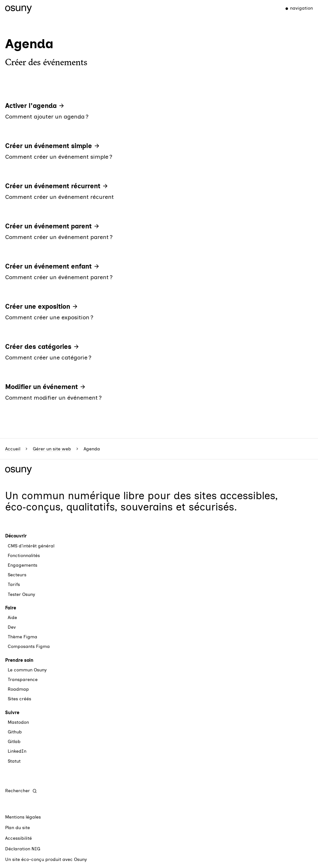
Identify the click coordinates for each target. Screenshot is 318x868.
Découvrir (16, 536)
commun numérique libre (83, 496)
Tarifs (14, 585)
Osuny (80, 859)
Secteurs (17, 575)
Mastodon (18, 722)
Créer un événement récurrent (53, 186)
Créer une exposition (38, 306)
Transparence (23, 680)
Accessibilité (18, 838)
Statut (14, 761)
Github (15, 732)
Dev (12, 627)
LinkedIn (17, 751)
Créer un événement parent (48, 226)
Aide (12, 618)
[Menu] (296, 8)
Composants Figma (29, 647)
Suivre (12, 713)
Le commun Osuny (27, 670)
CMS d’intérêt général (31, 546)
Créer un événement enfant (48, 266)
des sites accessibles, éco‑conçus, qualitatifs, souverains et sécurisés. (141, 501)
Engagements (23, 565)
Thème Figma (23, 637)
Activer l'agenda (31, 106)
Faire (11, 608)
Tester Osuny (21, 594)
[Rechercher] (21, 791)
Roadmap (18, 689)
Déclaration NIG (23, 849)
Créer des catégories (38, 347)
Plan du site (18, 828)
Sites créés (19, 699)
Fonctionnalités (24, 556)
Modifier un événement (41, 387)
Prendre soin (19, 660)
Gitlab (14, 742)
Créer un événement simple (49, 146)
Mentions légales (23, 817)
